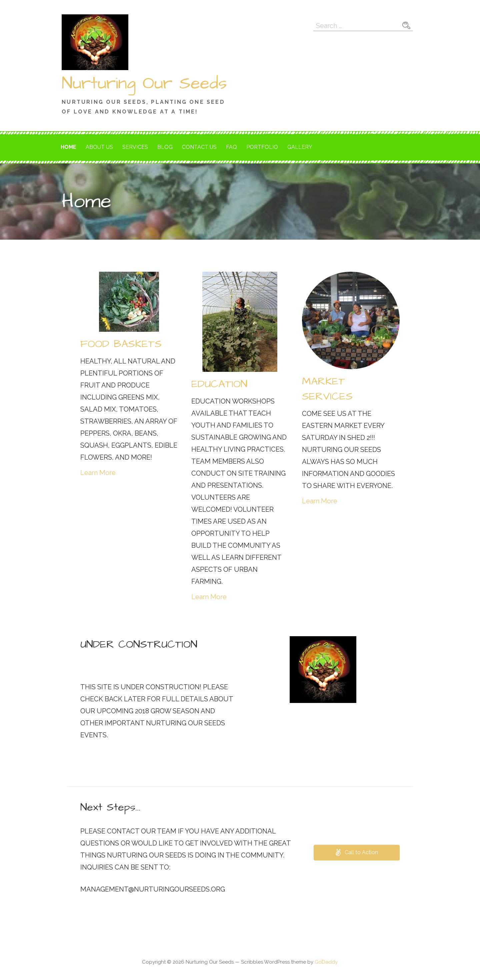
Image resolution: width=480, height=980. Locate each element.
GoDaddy (326, 962)
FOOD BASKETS (121, 344)
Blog (165, 147)
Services (135, 147)
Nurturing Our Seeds (144, 83)
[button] (356, 853)
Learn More (98, 473)
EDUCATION (219, 384)
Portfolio (262, 147)
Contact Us (199, 147)
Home (68, 147)
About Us (99, 147)
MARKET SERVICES (327, 389)
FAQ (231, 147)
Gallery (300, 147)
